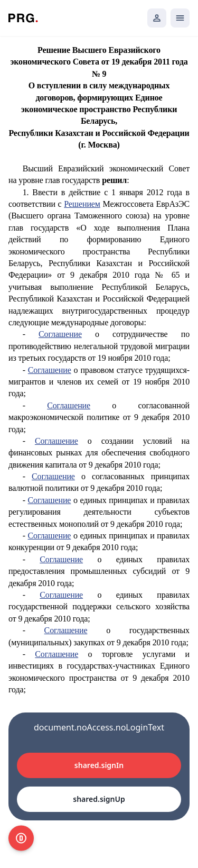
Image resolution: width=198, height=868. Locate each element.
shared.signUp (99, 799)
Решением (82, 204)
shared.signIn (99, 765)
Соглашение (60, 334)
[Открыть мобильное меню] (180, 18)
